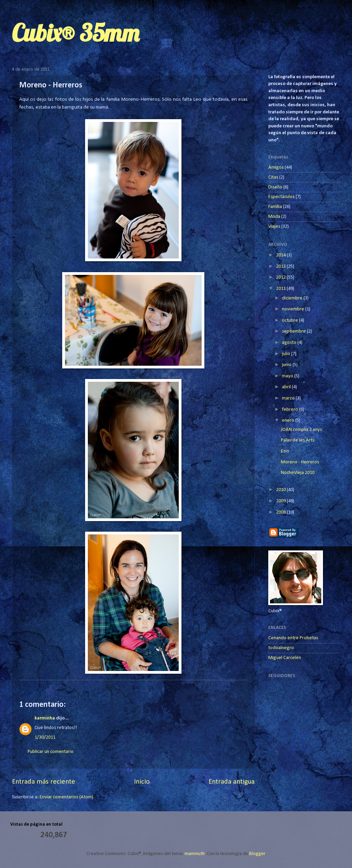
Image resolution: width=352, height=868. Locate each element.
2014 (281, 255)
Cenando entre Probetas (293, 638)
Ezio (285, 451)
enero (289, 421)
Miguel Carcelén (285, 658)
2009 (281, 501)
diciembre (293, 298)
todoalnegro (281, 648)
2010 (281, 490)
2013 (281, 267)
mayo (288, 376)
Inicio (142, 782)
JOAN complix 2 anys (301, 430)
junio (287, 365)
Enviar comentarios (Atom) (66, 797)
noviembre (294, 309)
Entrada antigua (232, 782)
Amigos (276, 167)
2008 (281, 512)
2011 (281, 289)
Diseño (275, 187)
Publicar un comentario (51, 752)
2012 (281, 277)
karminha (45, 718)
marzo (289, 398)
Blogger (257, 854)
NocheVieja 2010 (298, 473)
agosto (290, 343)
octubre (290, 320)
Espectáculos (281, 197)
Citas (273, 177)
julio (287, 354)
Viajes (274, 227)
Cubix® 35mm (76, 33)
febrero (290, 410)
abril (287, 387)
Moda (274, 217)
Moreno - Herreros (300, 462)
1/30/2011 (45, 737)
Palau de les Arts (298, 440)
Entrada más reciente (44, 782)
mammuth (195, 854)
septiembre (294, 331)
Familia (275, 207)
